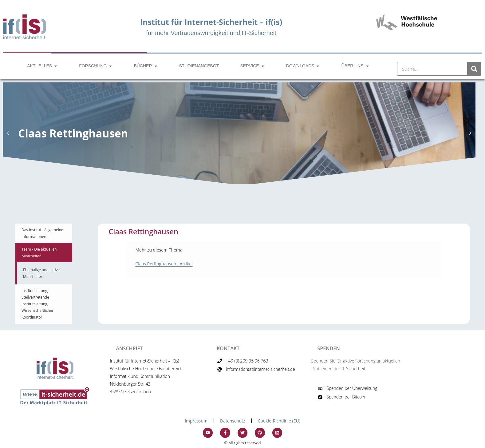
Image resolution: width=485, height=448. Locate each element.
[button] (8, 133)
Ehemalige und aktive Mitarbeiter (41, 273)
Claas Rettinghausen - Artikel (164, 264)
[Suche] (474, 69)
